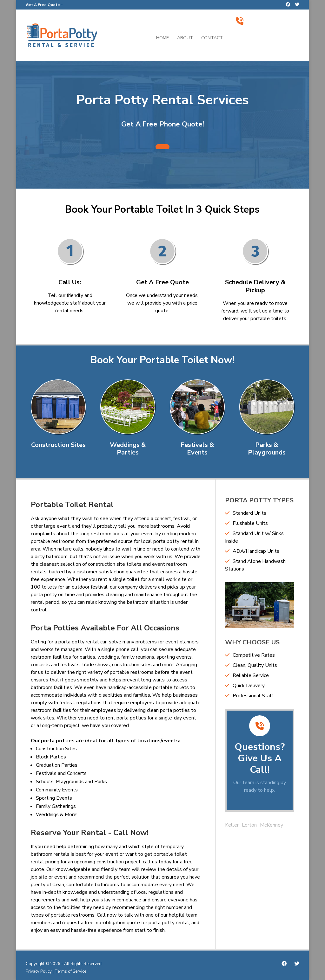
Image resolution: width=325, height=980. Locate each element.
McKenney (272, 825)
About (185, 38)
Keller (232, 825)
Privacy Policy (39, 971)
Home (162, 38)
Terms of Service (70, 971)
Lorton (249, 825)
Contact (212, 38)
